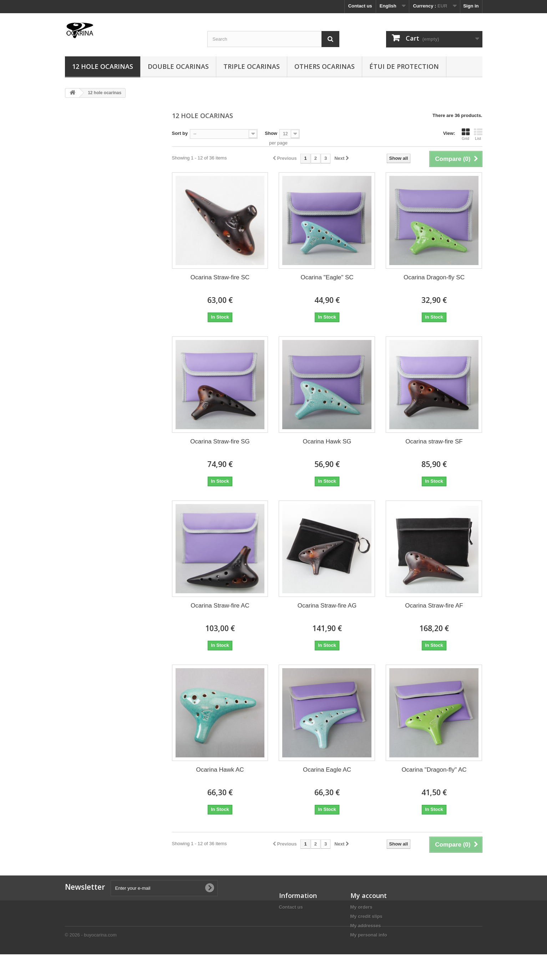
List (478, 134)
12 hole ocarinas (103, 66)
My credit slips (366, 916)
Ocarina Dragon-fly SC (434, 277)
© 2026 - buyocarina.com (91, 961)
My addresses (366, 926)
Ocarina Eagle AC (327, 770)
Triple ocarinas (252, 66)
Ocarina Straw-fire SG (220, 441)
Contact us (360, 6)
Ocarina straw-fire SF (434, 441)
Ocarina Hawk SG (327, 441)
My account (369, 895)
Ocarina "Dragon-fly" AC (434, 770)
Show (271, 133)
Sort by (180, 133)
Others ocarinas (325, 66)
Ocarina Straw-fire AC (220, 606)
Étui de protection (404, 66)
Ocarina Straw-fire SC (220, 277)
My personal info (369, 935)
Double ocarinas (178, 66)
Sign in (471, 6)
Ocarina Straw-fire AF (434, 606)
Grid (466, 134)
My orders (361, 907)
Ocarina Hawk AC (220, 770)
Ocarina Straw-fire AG (327, 606)
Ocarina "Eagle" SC (327, 277)
